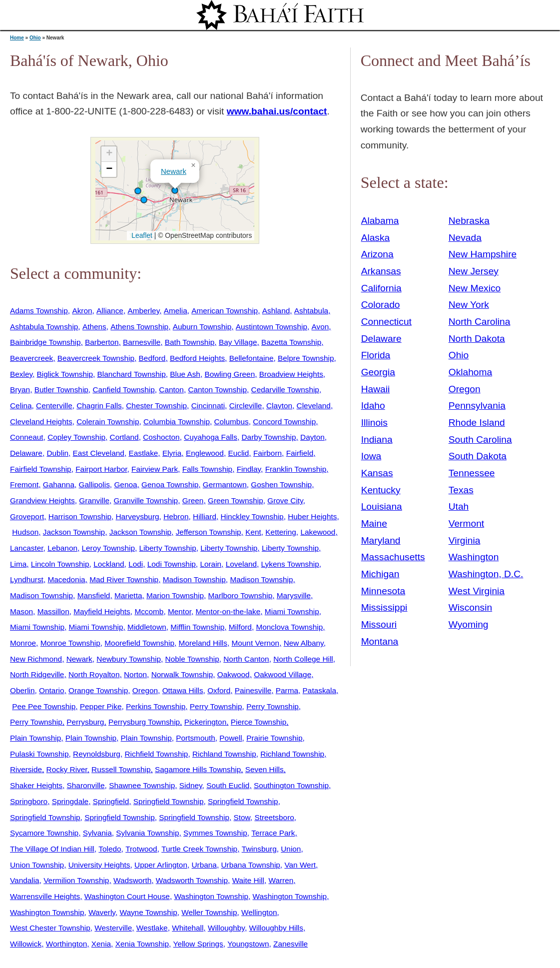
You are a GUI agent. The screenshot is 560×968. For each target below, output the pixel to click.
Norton (135, 674)
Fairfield (300, 453)
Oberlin (22, 690)
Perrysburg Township (144, 722)
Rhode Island (477, 423)
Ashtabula (311, 311)
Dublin (57, 453)
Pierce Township (259, 722)
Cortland (124, 437)
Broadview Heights (291, 374)
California (381, 288)
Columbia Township (177, 422)
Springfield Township (169, 801)
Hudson (25, 532)
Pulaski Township (39, 754)
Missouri (379, 624)
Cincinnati (208, 406)
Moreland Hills (203, 643)
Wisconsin (470, 607)
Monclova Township (289, 627)
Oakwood (234, 674)
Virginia (465, 540)
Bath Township (190, 342)
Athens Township (139, 327)
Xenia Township (142, 944)
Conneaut (27, 437)
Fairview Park (155, 469)
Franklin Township (296, 469)
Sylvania (97, 833)
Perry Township (216, 706)
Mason (21, 611)
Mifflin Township (197, 627)
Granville (94, 500)
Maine (374, 523)
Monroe (23, 643)
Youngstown (248, 944)
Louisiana (382, 506)
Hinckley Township (252, 516)
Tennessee (472, 473)
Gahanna (59, 484)
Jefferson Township (209, 532)
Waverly (102, 912)
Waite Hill (248, 880)
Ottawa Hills (183, 690)
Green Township (236, 500)
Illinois (374, 423)
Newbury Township (129, 659)
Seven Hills (265, 769)
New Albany (304, 643)
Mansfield (94, 595)
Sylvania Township (147, 833)
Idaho (373, 406)
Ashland (276, 311)
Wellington (259, 912)
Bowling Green (230, 374)
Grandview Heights (42, 500)
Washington (474, 557)
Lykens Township (290, 564)
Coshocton (161, 437)
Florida (376, 355)
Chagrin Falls (99, 406)
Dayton (312, 437)
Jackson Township (74, 532)
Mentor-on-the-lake (228, 611)
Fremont (24, 484)
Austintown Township (272, 327)
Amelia (176, 311)
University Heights (99, 865)
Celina (21, 406)
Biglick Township (65, 374)
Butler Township (61, 390)
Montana (380, 641)
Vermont (466, 523)
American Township (225, 311)
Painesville (253, 690)
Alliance (110, 311)
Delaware (26, 453)
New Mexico (475, 288)
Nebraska (469, 221)
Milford (240, 627)
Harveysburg (137, 516)
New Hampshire (483, 254)
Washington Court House (127, 896)
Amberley (143, 311)
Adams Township (39, 311)
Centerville (54, 406)
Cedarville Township (285, 390)
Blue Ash (185, 374)
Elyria (172, 453)
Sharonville (86, 785)
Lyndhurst (27, 579)
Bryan (20, 390)
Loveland (241, 564)
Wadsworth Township (192, 880)
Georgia (378, 372)
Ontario (51, 690)
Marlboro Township (241, 595)
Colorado (381, 305)
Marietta (128, 595)
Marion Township (175, 595)
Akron (82, 311)
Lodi (136, 564)
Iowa (371, 456)
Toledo (110, 849)
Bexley (21, 374)
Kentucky (381, 490)
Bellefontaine (252, 358)
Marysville (294, 595)
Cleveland (314, 406)
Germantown (225, 484)
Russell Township (121, 769)
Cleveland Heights (41, 422)
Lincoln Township (60, 564)
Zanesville (290, 944)
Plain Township (35, 738)
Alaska (376, 238)
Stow (242, 817)
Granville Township (146, 500)
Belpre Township (306, 358)
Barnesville (142, 342)
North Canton (246, 659)
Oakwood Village (282, 674)
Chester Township (156, 406)
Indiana (377, 440)
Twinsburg (259, 849)
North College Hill (303, 659)
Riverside (26, 769)
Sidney (191, 785)
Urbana (204, 865)
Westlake (152, 928)
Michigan (380, 574)
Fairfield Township (41, 469)
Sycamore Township (44, 833)
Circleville (246, 406)
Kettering (280, 532)
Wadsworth (132, 880)
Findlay (249, 469)
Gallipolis (94, 484)
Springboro (29, 801)
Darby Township (269, 437)
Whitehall (188, 928)
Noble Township (192, 659)
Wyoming (469, 624)
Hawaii (376, 389)
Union (291, 849)
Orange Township (98, 690)
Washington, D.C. (486, 574)
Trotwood (141, 849)
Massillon (53, 611)
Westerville (113, 928)
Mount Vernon (255, 643)
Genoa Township (170, 484)
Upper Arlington (161, 865)
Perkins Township (156, 706)
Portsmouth (196, 738)
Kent (253, 532)
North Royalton (94, 674)
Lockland (109, 564)
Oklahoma (470, 372)
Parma (287, 690)
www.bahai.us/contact (277, 111)
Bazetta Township (291, 342)
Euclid (238, 453)
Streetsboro (274, 817)
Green (193, 500)
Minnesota (383, 591)
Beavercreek (31, 358)
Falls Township (207, 469)
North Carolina (480, 322)
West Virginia (477, 591)
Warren (281, 880)
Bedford (152, 358)
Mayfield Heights (102, 611)
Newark (174, 171)
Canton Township (217, 390)
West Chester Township (50, 928)
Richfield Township (156, 754)
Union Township (37, 865)
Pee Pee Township (44, 706)
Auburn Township (202, 327)
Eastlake (143, 453)
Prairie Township (274, 738)
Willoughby (226, 928)
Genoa (125, 484)
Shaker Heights (36, 785)
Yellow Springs (198, 944)
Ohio (35, 38)
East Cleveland (99, 453)
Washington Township (211, 896)
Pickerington (206, 722)
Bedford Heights (197, 358)
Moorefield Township (139, 643)
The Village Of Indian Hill (52, 849)
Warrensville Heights (45, 896)
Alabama (380, 221)
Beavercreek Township (96, 358)
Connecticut (386, 322)
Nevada (465, 238)
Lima (18, 564)
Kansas (377, 473)
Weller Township (209, 912)
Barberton (102, 342)
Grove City (285, 500)
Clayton (279, 406)
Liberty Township (168, 548)
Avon (320, 327)
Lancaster (27, 548)
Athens (94, 327)
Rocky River (67, 769)
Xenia (101, 944)
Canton (171, 390)
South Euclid (228, 785)
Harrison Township (80, 516)
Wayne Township (148, 912)
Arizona (377, 254)
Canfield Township (123, 390)
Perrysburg (85, 722)
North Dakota (477, 339)
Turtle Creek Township (199, 849)
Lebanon (62, 548)
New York (469, 305)
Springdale (70, 801)
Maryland (381, 540)
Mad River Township (124, 579)
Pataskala (319, 690)
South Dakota (478, 456)
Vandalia (25, 880)
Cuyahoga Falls (211, 437)
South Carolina (480, 440)
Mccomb (149, 611)
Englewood (205, 453)
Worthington (67, 944)
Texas (461, 490)
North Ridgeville (37, 674)
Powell (231, 738)
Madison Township (194, 579)
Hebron (176, 516)
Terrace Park (273, 833)
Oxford (219, 690)
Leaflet (141, 235)
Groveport (27, 516)
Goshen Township (281, 484)
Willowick (26, 944)
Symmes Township (215, 833)
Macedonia (66, 579)
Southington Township (291, 785)
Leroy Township (108, 548)
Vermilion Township (76, 880)
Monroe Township (70, 643)
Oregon (145, 690)
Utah (459, 506)
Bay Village (238, 342)
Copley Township (76, 437)
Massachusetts (393, 557)
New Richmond (36, 659)
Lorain (211, 564)
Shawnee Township (142, 785)
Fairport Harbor (101, 469)
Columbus (231, 422)
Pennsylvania (477, 406)
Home (17, 38)
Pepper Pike (101, 706)
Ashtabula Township (44, 327)
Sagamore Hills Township (198, 769)
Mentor (180, 611)
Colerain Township (108, 422)
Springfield (111, 801)
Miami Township (292, 611)
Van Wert (300, 865)
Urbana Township (250, 865)
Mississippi (384, 607)
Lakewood (318, 532)
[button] (144, 200)
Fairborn (268, 453)
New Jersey (474, 271)
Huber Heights (312, 516)
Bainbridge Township (45, 342)
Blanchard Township (132, 374)
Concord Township (284, 422)
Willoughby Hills (276, 928)
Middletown (147, 627)
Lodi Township (172, 564)
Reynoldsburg (97, 754)
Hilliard (205, 516)
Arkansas (381, 271)
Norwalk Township (182, 674)
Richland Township (224, 754)
